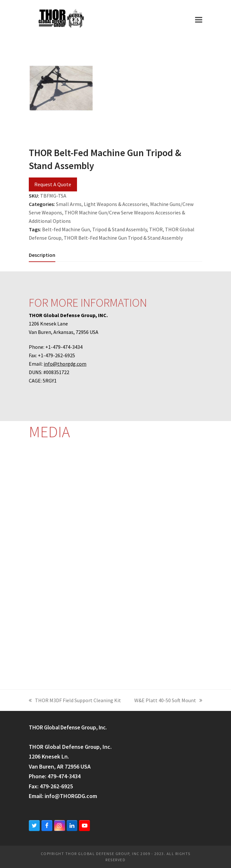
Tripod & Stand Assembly (120, 229)
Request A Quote (53, 184)
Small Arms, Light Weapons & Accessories (102, 204)
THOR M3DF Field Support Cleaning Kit (75, 701)
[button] (199, 20)
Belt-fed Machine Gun (66, 229)
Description (42, 255)
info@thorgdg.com (65, 364)
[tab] (42, 255)
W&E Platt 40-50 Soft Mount (168, 701)
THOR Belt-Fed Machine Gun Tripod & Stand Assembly (123, 238)
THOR (156, 229)
